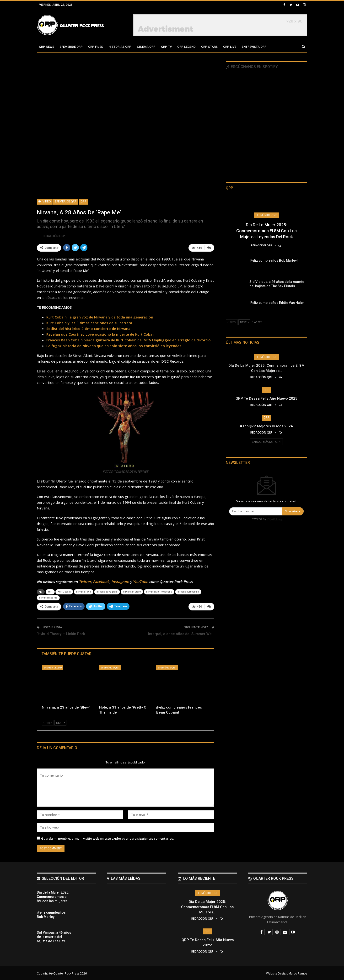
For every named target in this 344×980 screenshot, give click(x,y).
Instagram (120, 581)
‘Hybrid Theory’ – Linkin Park (61, 633)
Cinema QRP (146, 47)
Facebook (101, 581)
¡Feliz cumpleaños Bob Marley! (274, 260)
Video (45, 201)
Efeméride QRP (71, 47)
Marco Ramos (298, 972)
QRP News (47, 47)
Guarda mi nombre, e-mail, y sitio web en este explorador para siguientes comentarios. (107, 837)
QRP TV (166, 47)
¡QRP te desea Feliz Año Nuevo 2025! (266, 398)
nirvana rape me (48, 597)
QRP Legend (186, 47)
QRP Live (230, 47)
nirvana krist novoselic (159, 591)
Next (60, 722)
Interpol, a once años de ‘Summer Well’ (181, 633)
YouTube (140, 581)
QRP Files (96, 47)
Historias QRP (120, 47)
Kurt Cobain (64, 591)
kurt (50, 591)
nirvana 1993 (84, 591)
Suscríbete (293, 511)
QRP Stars (209, 47)
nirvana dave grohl (107, 591)
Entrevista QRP (254, 47)
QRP (83, 201)
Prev (48, 722)
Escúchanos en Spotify (252, 67)
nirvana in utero (132, 591)
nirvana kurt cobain (188, 591)
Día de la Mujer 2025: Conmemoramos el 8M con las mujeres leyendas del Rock (266, 231)
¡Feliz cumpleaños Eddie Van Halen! (277, 303)
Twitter (85, 581)
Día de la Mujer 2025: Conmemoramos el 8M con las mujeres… (207, 906)
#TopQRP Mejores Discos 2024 (266, 426)
